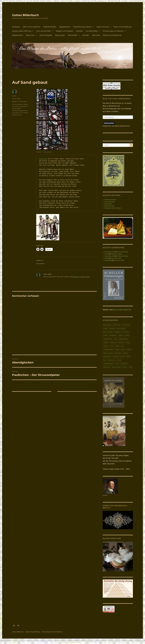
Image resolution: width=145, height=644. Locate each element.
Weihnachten (116, 367)
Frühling (126, 332)
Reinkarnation (108, 353)
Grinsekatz (108, 260)
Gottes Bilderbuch (25, 15)
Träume (119, 360)
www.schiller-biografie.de (122, 310)
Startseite (16, 27)
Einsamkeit (126, 325)
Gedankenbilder (50, 27)
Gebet (105, 335)
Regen (129, 349)
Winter (125, 367)
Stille (128, 356)
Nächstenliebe (108, 349)
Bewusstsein (108, 325)
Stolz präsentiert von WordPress (52, 632)
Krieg (128, 342)
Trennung (111, 360)
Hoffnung (113, 342)
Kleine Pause (108, 204)
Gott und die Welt (43, 31)
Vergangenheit (108, 364)
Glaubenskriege (17, 111)
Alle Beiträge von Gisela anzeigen (80, 277)
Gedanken (113, 335)
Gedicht (25, 106)
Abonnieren (109, 123)
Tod (105, 360)
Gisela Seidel (16, 108)
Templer (15, 115)
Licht (111, 346)
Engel (105, 328)
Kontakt (86, 35)
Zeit (131, 367)
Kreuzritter (16, 113)
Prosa (123, 349)
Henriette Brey (92, 31)
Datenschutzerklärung (112, 35)
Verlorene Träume (110, 200)
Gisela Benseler (109, 252)
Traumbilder (73, 35)
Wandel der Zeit (109, 206)
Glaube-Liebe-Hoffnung (22, 31)
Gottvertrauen (123, 339)
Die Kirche (43, 159)
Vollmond (107, 367)
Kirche (25, 111)
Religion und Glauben (65, 31)
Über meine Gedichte (32, 27)
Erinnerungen (108, 332)
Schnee (126, 353)
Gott (115, 339)
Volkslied (124, 364)
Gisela (14, 96)
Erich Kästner (121, 328)
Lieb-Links (96, 35)
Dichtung (19, 106)
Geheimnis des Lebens (82, 27)
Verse (20, 115)
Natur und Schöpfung (122, 27)
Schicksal (118, 353)
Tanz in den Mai (109, 202)
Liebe (117, 346)
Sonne (123, 356)
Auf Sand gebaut (18, 104)
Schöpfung (107, 356)
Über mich (30, 35)
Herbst (106, 342)
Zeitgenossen (18, 35)
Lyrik (21, 113)
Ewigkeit (118, 332)
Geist (127, 335)
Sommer (116, 356)
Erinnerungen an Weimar (113, 31)
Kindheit (121, 342)
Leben (106, 346)
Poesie (26, 113)
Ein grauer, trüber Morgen (113, 208)
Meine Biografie (46, 35)
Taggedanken (65, 27)
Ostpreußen (60, 35)
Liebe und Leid (103, 27)
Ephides (80, 31)
